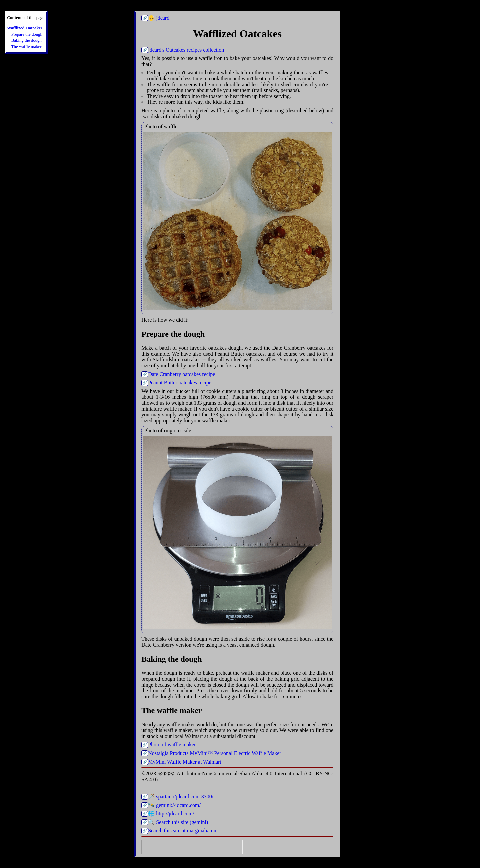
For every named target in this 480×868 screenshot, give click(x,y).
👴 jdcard (159, 18)
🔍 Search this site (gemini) (178, 822)
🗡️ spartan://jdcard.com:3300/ (181, 796)
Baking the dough (26, 41)
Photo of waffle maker (172, 744)
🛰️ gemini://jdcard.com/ (174, 805)
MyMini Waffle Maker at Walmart (185, 762)
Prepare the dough (27, 35)
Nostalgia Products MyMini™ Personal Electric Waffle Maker (215, 753)
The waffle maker (26, 47)
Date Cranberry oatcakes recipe (181, 374)
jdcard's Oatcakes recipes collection (186, 50)
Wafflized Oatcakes (25, 28)
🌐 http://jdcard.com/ (171, 813)
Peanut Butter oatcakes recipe (180, 382)
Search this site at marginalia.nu (182, 830)
